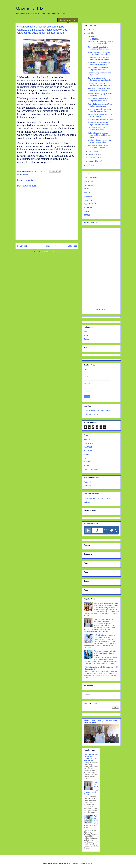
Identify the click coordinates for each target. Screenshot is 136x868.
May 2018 (92, 39)
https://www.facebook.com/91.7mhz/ (97, 411)
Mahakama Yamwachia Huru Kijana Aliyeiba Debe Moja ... (99, 124)
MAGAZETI (88, 200)
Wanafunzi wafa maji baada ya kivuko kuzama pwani (99, 146)
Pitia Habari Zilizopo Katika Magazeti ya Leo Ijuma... (98, 69)
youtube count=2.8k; (92, 414)
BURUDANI (88, 181)
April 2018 (92, 151)
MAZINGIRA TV (90, 204)
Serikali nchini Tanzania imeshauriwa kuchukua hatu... (100, 84)
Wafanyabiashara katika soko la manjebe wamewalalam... (100, 110)
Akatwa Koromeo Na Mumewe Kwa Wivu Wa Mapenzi (99, 89)
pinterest (87, 502)
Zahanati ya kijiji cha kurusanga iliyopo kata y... (100, 74)
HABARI (25, 174)
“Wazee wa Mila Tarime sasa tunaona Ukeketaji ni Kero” (99, 58)
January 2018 (94, 161)
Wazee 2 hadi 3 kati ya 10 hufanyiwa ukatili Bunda (103, 620)
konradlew (74, 863)
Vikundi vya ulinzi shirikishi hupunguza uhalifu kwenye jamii (91, 758)
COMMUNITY (89, 185)
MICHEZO (88, 208)
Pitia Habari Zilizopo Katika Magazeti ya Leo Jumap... (98, 48)
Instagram (88, 486)
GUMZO (87, 189)
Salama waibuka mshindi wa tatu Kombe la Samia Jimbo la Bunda (106, 604)
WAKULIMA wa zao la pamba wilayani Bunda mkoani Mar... (100, 53)
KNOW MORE (101, 309)
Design (87, 339)
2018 (89, 36)
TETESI (87, 215)
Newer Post (22, 246)
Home (47, 246)
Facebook (88, 482)
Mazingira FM (30, 9)
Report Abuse (90, 222)
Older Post (72, 246)
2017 (89, 165)
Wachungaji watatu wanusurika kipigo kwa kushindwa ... (99, 141)
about (86, 335)
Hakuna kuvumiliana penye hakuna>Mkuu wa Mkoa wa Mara (99, 135)
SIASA (86, 211)
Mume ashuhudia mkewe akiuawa (101, 120)
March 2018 (93, 155)
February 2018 (94, 158)
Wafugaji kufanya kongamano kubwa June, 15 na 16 (105, 636)
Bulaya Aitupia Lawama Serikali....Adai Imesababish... (100, 79)
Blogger (90, 863)
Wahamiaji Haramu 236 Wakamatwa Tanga (97, 129)
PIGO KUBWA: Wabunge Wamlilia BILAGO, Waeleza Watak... (101, 43)
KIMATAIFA (88, 196)
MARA (86, 466)
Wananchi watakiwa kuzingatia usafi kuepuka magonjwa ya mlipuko (105, 653)
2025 (89, 30)
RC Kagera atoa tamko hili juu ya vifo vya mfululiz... (100, 115)
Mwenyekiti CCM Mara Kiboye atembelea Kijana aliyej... (99, 64)
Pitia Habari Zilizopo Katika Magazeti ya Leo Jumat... (98, 100)
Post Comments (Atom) (52, 252)
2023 (89, 33)
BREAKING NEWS (91, 178)
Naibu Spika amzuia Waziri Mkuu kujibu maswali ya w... (100, 105)
